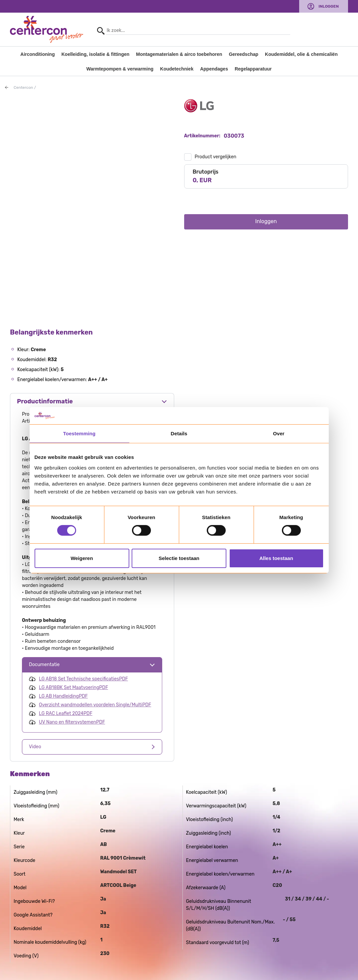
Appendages (214, 69)
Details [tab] (179, 433)
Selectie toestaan (179, 558)
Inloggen (329, 6)
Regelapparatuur (253, 69)
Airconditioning (37, 54)
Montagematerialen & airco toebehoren (179, 54)
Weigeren (82, 558)
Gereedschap (243, 54)
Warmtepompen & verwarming (120, 69)
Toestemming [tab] (79, 433)
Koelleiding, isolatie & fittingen (96, 54)
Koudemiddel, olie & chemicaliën (301, 54)
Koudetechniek (177, 69)
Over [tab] (279, 433)
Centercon (23, 87)
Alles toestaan (276, 558)
